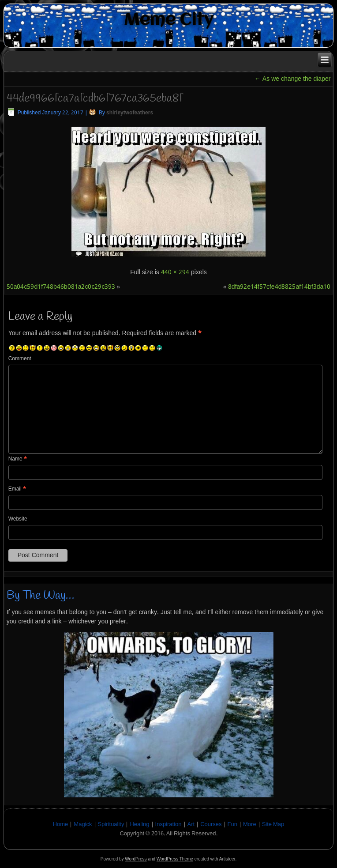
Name (18, 459)
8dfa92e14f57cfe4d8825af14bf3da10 (279, 287)
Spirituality (111, 825)
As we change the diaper (293, 79)
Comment (20, 359)
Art (191, 825)
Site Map (273, 825)
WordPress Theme (175, 859)
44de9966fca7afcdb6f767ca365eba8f (95, 98)
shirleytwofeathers (130, 113)
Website (18, 519)
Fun (232, 825)
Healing (139, 825)
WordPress (136, 859)
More (250, 825)
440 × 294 (175, 272)
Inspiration (168, 825)
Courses (211, 825)
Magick (83, 825)
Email (17, 489)
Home (61, 825)
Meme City (169, 20)
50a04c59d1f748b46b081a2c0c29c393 (61, 287)
